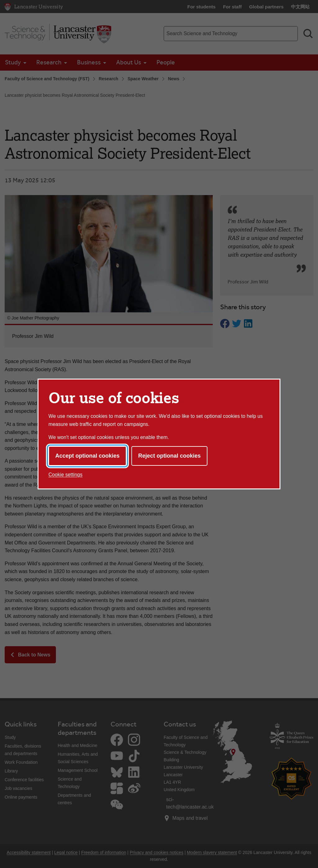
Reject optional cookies (169, 456)
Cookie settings (65, 475)
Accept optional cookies (87, 456)
